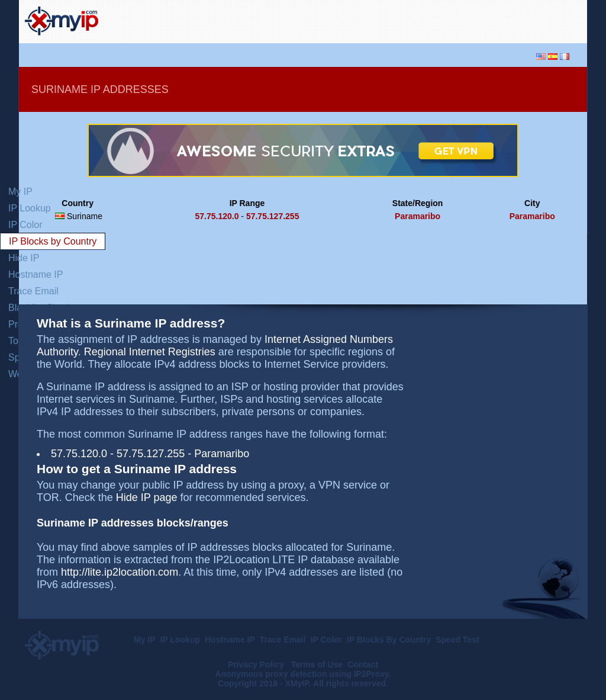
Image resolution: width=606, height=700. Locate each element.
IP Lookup (30, 208)
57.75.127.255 (273, 216)
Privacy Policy (257, 664)
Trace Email (33, 291)
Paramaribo (418, 216)
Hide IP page (147, 497)
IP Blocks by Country (53, 241)
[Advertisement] (443, 20)
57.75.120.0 (217, 216)
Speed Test (457, 640)
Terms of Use (317, 664)
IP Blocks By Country (389, 640)
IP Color (25, 225)
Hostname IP (36, 274)
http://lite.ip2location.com (120, 572)
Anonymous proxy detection (271, 674)
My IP (20, 192)
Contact (363, 664)
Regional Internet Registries (150, 352)
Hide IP (24, 258)
